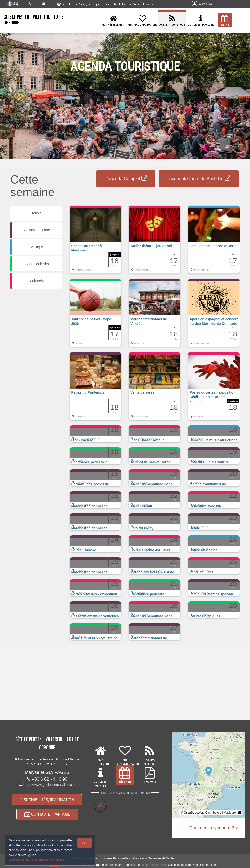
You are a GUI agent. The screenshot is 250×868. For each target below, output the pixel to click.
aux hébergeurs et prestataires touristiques (112, 865)
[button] (96, 242)
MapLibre (230, 813)
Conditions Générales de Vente (153, 858)
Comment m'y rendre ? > (214, 828)
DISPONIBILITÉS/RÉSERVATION (47, 800)
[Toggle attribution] (240, 813)
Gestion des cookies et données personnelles (37, 860)
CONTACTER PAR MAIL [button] (47, 814)
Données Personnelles (115, 858)
